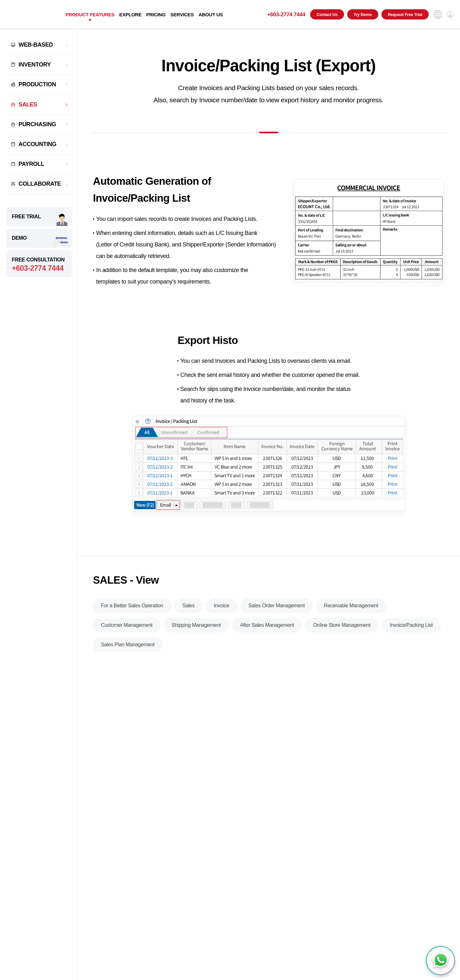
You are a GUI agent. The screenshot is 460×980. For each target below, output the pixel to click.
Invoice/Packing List (411, 635)
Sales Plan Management (128, 654)
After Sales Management (267, 635)
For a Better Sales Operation (132, 615)
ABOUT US (211, 15)
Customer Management (127, 635)
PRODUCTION (37, 84)
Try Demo (363, 15)
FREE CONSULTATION (39, 265)
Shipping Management (196, 635)
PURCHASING (37, 124)
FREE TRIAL (26, 217)
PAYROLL (31, 164)
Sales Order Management (277, 615)
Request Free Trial (405, 15)
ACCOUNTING (37, 144)
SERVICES (182, 15)
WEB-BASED (36, 45)
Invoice (221, 615)
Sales (188, 615)
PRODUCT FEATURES (90, 15)
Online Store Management (342, 635)
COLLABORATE (40, 184)
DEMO (19, 238)
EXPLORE (130, 15)
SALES (28, 105)
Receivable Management (351, 615)
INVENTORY (35, 65)
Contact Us (327, 15)
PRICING (156, 15)
